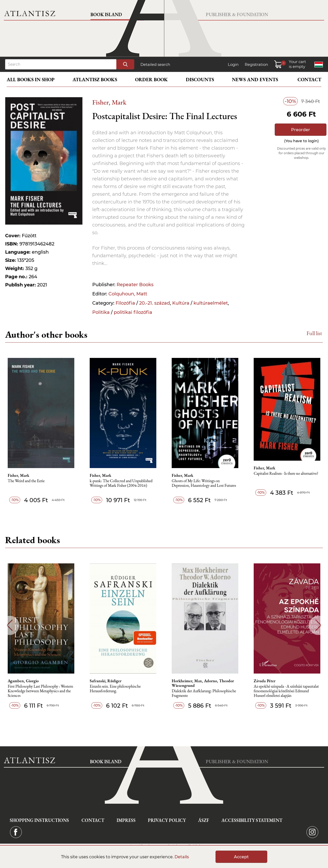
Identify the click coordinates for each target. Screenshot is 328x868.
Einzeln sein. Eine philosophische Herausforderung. (115, 689)
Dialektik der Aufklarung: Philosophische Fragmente (204, 693)
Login (233, 64)
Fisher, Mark (109, 102)
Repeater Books (135, 285)
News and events (255, 80)
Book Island (106, 14)
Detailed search (155, 64)
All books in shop (31, 80)
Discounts (200, 80)
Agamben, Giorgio (23, 681)
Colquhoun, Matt (128, 294)
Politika (101, 312)
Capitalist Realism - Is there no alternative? (286, 474)
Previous (10, 625)
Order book (151, 80)
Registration (256, 64)
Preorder (301, 130)
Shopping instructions (39, 820)
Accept (241, 857)
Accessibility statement (252, 820)
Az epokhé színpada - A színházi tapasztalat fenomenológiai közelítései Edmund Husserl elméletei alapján (286, 691)
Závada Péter (265, 681)
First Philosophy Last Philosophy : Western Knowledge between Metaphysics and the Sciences (40, 691)
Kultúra (181, 303)
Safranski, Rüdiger (106, 681)
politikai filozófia (133, 312)
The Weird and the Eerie (26, 481)
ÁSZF (204, 820)
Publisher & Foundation (237, 14)
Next (318, 625)
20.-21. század (155, 303)
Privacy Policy (167, 820)
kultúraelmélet (211, 303)
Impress (126, 820)
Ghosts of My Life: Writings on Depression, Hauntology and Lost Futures (204, 483)
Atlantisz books (95, 80)
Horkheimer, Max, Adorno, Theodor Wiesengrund (203, 683)
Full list (314, 333)
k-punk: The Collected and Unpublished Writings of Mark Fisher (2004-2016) (121, 483)
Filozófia (125, 303)
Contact (309, 80)
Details (182, 857)
